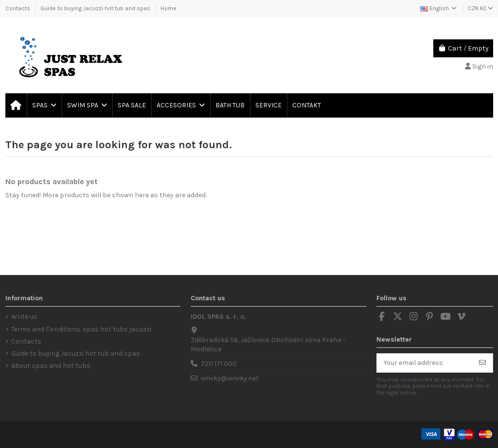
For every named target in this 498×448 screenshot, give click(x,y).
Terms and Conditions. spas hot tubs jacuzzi (81, 329)
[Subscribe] (482, 363)
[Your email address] (425, 363)
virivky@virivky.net (230, 378)
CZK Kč (480, 8)
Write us (24, 317)
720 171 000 (219, 364)
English (439, 8)
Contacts (18, 8)
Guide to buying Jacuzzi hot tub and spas (96, 8)
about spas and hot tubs (51, 366)
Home (169, 8)
